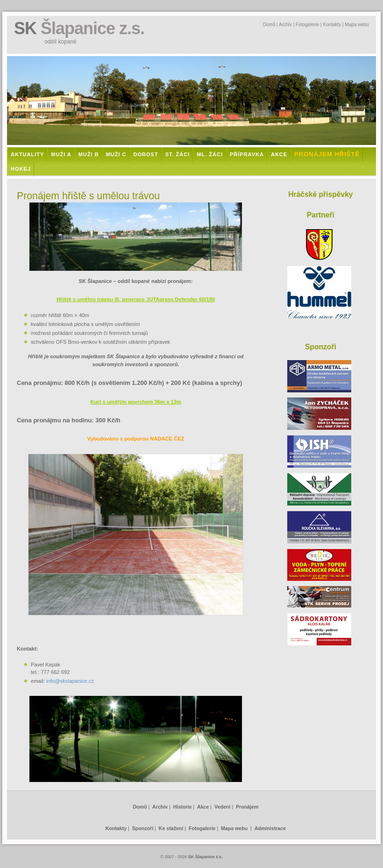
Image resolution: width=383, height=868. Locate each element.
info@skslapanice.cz (70, 681)
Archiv (285, 25)
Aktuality (27, 154)
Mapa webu (357, 25)
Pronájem (247, 807)
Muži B (89, 154)
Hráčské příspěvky (320, 194)
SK (79, 28)
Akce (279, 154)
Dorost (146, 154)
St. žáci (178, 154)
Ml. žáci (210, 154)
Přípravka (247, 154)
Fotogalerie (307, 25)
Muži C (116, 154)
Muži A (61, 154)
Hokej (21, 169)
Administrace (270, 828)
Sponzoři (143, 828)
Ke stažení (171, 828)
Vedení (222, 807)
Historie (183, 807)
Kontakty (332, 25)
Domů (269, 25)
